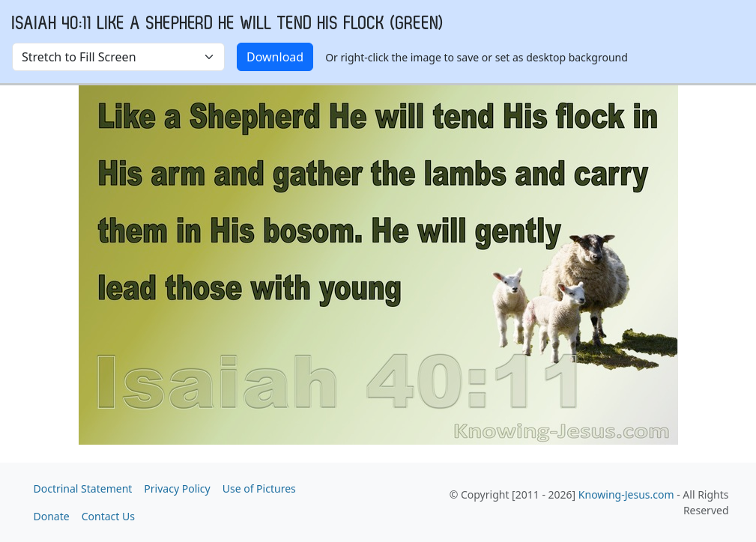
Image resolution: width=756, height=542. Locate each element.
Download (275, 57)
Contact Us (108, 516)
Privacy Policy (177, 488)
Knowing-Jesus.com (626, 494)
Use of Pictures (259, 488)
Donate (52, 516)
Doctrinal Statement (83, 488)
